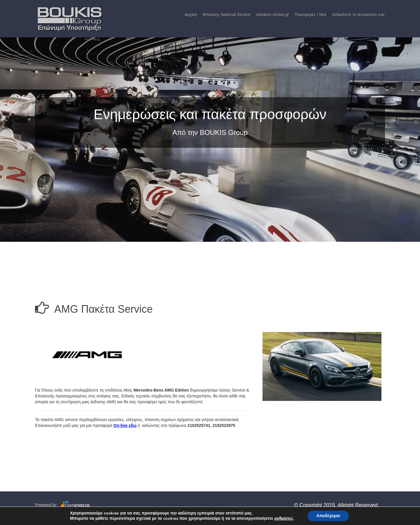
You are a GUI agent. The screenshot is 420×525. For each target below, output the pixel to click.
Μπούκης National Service (227, 15)
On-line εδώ (125, 425)
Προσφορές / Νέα (311, 15)
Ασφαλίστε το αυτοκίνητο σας (359, 15)
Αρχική (191, 15)
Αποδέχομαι (328, 516)
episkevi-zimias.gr (273, 15)
